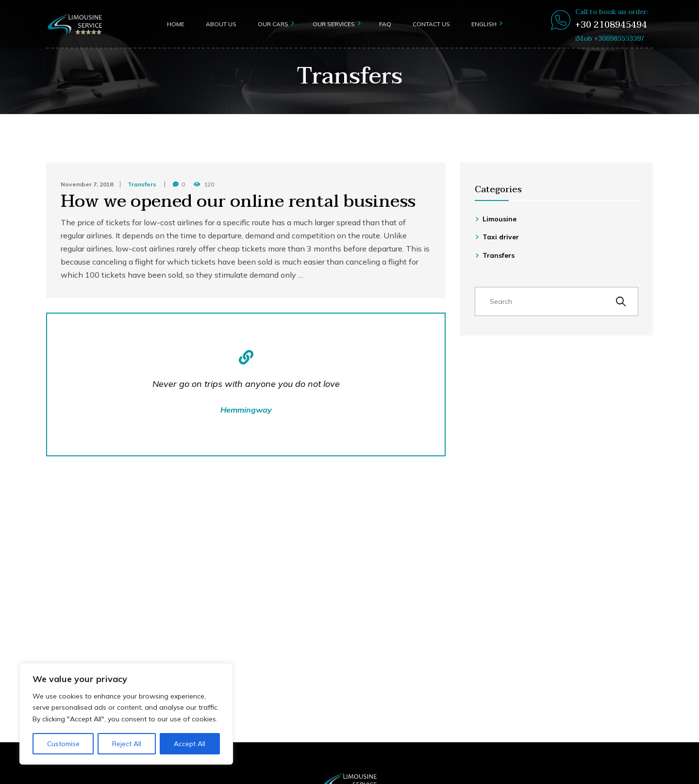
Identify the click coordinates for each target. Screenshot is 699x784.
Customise (63, 744)
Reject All (127, 744)
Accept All (190, 744)
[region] (126, 714)
